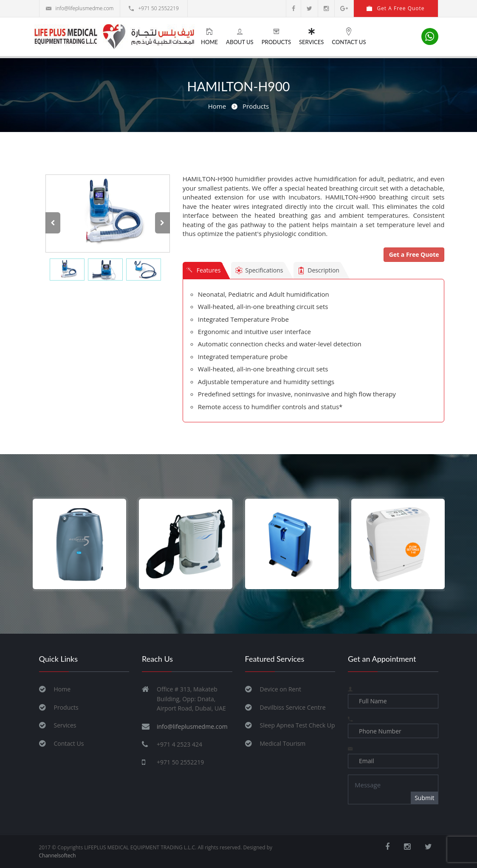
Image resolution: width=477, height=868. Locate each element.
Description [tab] (319, 272)
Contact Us (349, 36)
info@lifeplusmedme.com (80, 8)
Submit (424, 798)
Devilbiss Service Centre (293, 707)
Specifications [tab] (259, 272)
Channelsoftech (58, 855)
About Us (240, 36)
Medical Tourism (283, 743)
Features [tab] (204, 271)
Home (209, 36)
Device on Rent (281, 689)
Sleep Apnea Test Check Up (298, 725)
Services (311, 36)
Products (276, 36)
